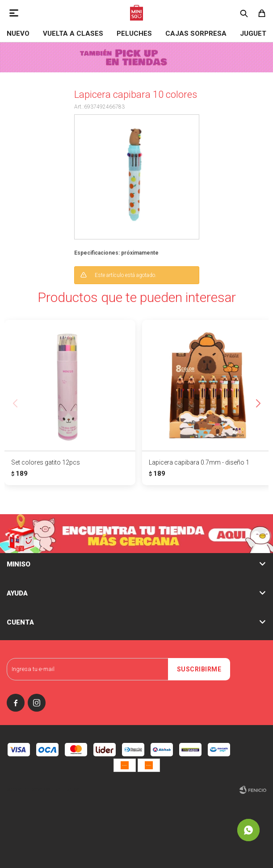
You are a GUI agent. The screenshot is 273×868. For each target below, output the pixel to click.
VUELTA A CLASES (73, 34)
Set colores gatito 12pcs (46, 462)
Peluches (134, 34)
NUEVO (18, 34)
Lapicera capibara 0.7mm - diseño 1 (199, 462)
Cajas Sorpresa (196, 34)
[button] (258, 403)
